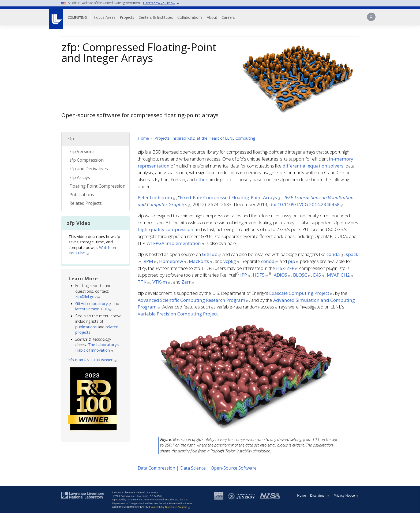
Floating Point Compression (97, 186)
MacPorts (201, 261)
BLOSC (302, 275)
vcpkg (232, 261)
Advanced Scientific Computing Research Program (193, 300)
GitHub (212, 254)
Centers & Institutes (156, 17)
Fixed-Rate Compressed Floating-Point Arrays (230, 197)
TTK (144, 282)
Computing (77, 18)
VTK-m (162, 282)
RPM (150, 261)
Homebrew (173, 261)
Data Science (193, 468)
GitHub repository (93, 303)
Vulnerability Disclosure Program (171, 507)
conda (335, 254)
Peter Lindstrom (157, 197)
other (202, 179)
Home (143, 138)
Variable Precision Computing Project (178, 314)
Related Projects (86, 203)
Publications (82, 195)
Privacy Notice (346, 496)
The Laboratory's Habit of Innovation (97, 347)
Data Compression (156, 468)
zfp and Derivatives (89, 169)
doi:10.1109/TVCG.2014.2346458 (306, 204)
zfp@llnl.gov (88, 296)
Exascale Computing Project (301, 293)
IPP (245, 275)
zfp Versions (82, 151)
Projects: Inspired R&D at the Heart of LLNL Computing (205, 138)
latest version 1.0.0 (94, 309)
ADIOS (282, 275)
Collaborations (190, 17)
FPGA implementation (179, 243)
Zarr (188, 282)
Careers (228, 17)
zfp (71, 139)
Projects (127, 17)
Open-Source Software (234, 468)
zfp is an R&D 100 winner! (93, 360)
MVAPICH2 (340, 275)
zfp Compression (87, 160)
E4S (319, 275)
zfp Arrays (80, 177)
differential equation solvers (313, 166)
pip (293, 261)
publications (86, 327)
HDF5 (261, 275)
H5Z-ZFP (287, 268)
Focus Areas (105, 17)
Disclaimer (320, 496)
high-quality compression (166, 229)
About (212, 17)
